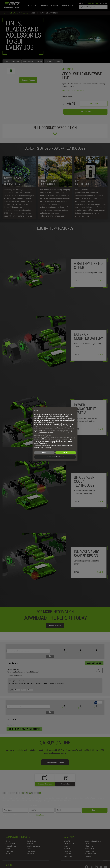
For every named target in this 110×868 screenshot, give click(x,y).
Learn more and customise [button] (55, 457)
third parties (69, 424)
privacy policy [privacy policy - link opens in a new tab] (48, 416)
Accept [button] (66, 453)
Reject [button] (44, 453)
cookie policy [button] (50, 422)
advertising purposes (46, 432)
